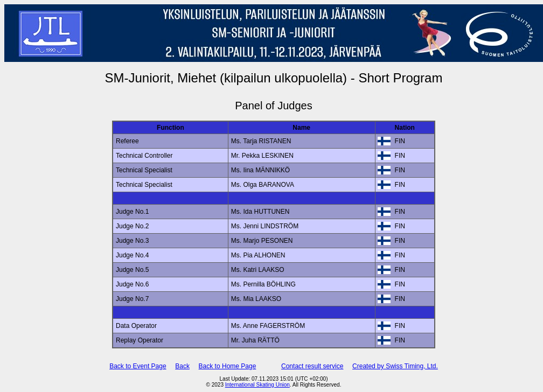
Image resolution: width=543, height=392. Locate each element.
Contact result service (312, 366)
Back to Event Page (138, 366)
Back (182, 366)
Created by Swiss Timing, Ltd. (395, 366)
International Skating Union (257, 385)
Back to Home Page (228, 366)
